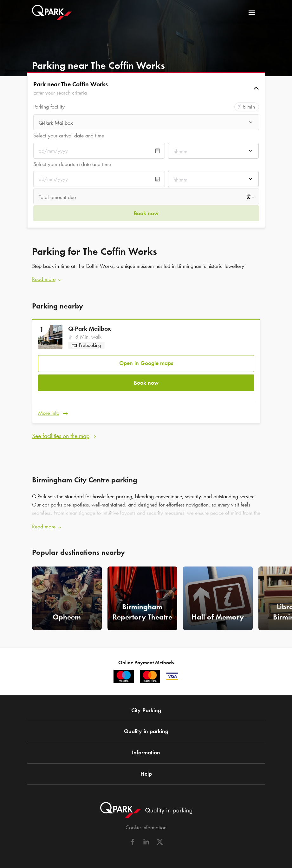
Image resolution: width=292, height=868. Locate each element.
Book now (146, 381)
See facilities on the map (61, 434)
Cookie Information (146, 825)
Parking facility (49, 107)
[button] (146, 88)
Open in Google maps (146, 362)
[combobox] (146, 123)
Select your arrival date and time (69, 136)
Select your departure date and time (72, 164)
